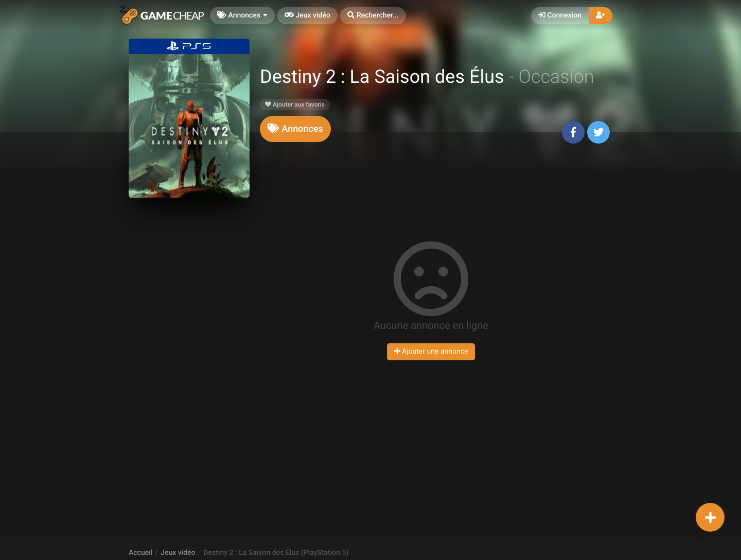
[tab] (295, 129)
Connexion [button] (560, 15)
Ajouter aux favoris (295, 104)
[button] (373, 16)
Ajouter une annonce (431, 352)
